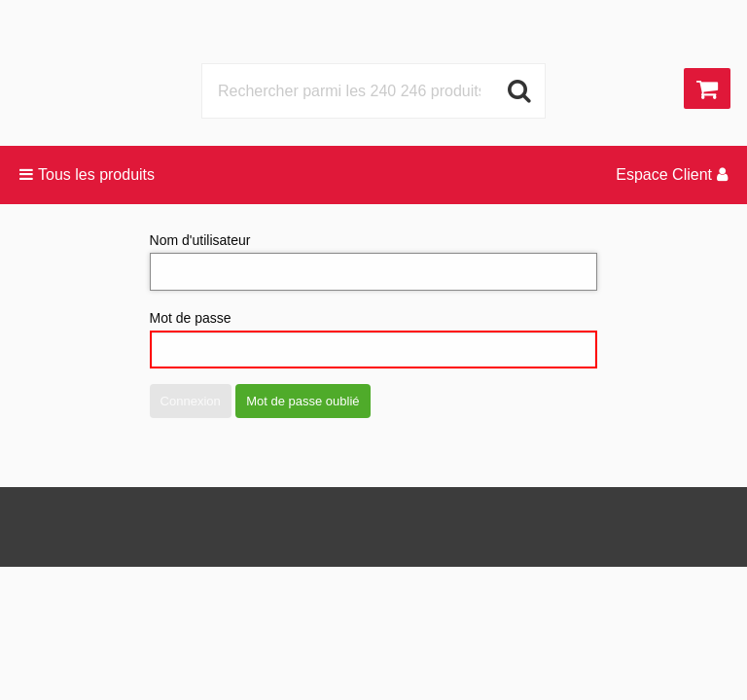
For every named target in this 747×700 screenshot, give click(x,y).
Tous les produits (87, 175)
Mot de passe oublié (302, 401)
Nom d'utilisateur (374, 262)
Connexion (191, 401)
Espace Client (672, 175)
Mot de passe (374, 339)
